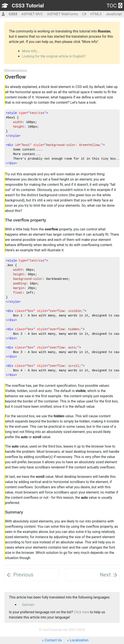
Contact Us (53, 640)
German (28, 605)
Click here (82, 612)
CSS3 (13, 14)
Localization (79, 640)
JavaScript (114, 14)
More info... (31, 51)
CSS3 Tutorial (28, 6)
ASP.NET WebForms (63, 14)
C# (84, 14)
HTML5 (96, 14)
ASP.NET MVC (32, 14)
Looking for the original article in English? (54, 56)
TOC (114, 6)
